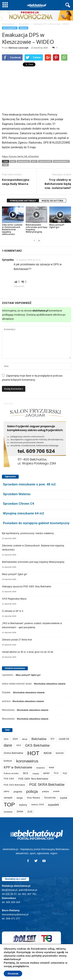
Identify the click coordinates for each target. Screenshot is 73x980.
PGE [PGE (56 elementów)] (65, 773)
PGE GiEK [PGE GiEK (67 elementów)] (9, 779)
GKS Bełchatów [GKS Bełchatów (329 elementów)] (37, 745)
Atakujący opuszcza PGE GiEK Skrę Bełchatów (27, 587)
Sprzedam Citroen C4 (18, 504)
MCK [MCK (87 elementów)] (26, 773)
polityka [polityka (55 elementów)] (46, 791)
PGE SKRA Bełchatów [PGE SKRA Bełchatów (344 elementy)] (47, 785)
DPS (13, 161)
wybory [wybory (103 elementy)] (23, 805)
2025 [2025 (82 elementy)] (15, 739)
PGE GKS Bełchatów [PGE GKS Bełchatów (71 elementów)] (14, 785)
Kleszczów (45, 161)
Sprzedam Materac (17, 494)
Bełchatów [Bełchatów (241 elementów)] (39, 739)
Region (23, 28)
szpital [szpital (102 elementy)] (63, 798)
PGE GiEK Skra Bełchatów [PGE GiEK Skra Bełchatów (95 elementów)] (33, 779)
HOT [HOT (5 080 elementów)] (33, 753)
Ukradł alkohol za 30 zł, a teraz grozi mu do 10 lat (28, 652)
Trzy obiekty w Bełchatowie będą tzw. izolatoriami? (58, 184)
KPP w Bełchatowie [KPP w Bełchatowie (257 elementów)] (18, 767)
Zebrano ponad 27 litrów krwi (17, 640)
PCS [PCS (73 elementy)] (56, 773)
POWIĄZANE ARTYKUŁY (23, 201)
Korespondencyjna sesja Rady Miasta (16, 182)
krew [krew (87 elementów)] (51, 767)
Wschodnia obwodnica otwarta (50, 684)
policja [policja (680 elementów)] (32, 791)
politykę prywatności (45, 956)
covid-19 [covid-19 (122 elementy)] (64, 739)
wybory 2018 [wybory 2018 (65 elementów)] (38, 804)
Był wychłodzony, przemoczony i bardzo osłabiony (28, 533)
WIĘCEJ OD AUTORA (52, 201)
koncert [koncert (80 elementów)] (60, 753)
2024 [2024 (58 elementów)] (6, 739)
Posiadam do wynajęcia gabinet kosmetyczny (36, 523)
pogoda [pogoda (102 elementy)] (18, 792)
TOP (5, 165)
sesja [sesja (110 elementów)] (20, 798)
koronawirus (61, 161)
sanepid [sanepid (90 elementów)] (8, 798)
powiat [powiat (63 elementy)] (56, 791)
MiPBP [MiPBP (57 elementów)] (46, 773)
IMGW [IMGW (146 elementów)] (48, 753)
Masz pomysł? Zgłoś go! (57, 226)
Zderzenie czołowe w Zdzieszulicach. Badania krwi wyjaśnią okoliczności (12, 229)
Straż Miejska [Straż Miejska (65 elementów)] (33, 798)
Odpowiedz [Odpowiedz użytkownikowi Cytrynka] (19, 286)
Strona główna (8, 24)
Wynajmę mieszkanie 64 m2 (23, 513)
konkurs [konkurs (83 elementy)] (8, 761)
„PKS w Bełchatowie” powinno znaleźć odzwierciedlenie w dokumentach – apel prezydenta (32, 625)
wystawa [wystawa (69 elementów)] (8, 812)
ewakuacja (23, 161)
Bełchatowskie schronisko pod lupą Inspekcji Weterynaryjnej (36, 228)
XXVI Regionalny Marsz (14, 599)
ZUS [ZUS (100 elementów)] (30, 812)
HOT (34, 161)
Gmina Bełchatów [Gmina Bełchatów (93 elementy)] (13, 753)
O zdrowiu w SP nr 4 (13, 611)
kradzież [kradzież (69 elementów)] (41, 768)
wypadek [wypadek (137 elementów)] (53, 805)
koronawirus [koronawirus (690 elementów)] (27, 761)
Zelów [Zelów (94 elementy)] (20, 811)
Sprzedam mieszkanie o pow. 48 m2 (29, 484)
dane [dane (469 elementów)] (8, 745)
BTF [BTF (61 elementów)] (53, 739)
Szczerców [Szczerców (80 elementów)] (50, 798)
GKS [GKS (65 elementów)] (19, 745)
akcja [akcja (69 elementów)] (25, 739)
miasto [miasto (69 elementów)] (36, 773)
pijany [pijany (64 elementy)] (7, 791)
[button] (67, 5)
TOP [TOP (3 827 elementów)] (9, 805)
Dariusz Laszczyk (18, 48)
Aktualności (24, 24)
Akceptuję (13, 974)
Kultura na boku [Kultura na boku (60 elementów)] (11, 773)
